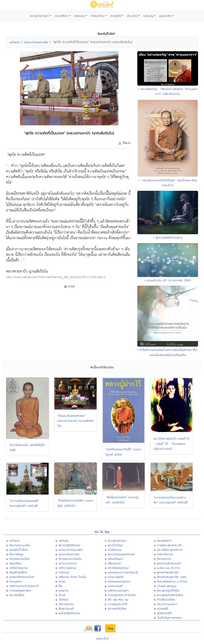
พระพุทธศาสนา (40, 16)
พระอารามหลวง (167, 604)
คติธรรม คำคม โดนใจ (72, 577)
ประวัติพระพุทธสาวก (170, 550)
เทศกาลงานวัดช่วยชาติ (24, 586)
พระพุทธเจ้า (164, 541)
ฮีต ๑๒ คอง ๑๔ (118, 599)
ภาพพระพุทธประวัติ (169, 545)
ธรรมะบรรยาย (68, 563)
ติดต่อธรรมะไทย (19, 559)
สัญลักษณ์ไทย (18, 572)
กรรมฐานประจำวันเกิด (122, 595)
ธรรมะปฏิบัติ (116, 577)
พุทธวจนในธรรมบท (169, 563)
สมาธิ (62, 595)
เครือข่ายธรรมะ (19, 568)
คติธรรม (79, 16)
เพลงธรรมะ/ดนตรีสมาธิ (123, 572)
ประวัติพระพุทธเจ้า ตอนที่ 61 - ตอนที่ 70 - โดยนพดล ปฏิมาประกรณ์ (171, 444)
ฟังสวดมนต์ (66, 608)
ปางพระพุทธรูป (167, 586)
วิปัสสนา (64, 599)
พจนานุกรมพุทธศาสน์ (121, 554)
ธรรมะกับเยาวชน (69, 554)
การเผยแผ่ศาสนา (20, 590)
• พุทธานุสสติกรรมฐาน (168, 237)
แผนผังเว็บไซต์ (18, 550)
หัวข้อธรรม (115, 550)
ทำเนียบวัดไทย (166, 599)
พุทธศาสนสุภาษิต (168, 572)
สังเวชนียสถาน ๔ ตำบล (172, 581)
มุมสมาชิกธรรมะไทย (22, 577)
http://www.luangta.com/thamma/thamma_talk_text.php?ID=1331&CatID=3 (56, 277)
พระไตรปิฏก (115, 545)
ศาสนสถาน (97, 16)
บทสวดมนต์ (115, 586)
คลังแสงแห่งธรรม (119, 581)
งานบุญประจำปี (117, 604)
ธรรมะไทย (102, 638)
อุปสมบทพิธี (164, 613)
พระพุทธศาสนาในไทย (170, 595)
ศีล (60, 586)
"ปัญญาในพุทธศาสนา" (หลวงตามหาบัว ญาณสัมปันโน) (76, 421)
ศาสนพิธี (116, 16)
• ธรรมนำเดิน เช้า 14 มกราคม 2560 (168, 280)
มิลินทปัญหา (116, 559)
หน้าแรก (15, 42)
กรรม (62, 581)
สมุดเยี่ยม (15, 563)
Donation (16, 581)
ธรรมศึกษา (62, 16)
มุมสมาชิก (165, 16)
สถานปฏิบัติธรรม (69, 545)
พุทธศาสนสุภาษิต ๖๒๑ (172, 577)
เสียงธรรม (114, 563)
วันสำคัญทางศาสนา (170, 618)
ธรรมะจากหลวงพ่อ (36, 42)
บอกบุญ (148, 16)
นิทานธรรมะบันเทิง (70, 559)
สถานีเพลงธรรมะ (119, 568)
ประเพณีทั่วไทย (117, 608)
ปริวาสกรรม (66, 604)
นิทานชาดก (164, 559)
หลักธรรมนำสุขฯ (118, 590)
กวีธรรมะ (64, 572)
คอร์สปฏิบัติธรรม (69, 613)
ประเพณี (132, 16)
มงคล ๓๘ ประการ (168, 568)
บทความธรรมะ (68, 568)
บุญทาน (64, 590)
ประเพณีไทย (17, 595)
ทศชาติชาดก (165, 554)
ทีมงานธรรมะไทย (20, 545)
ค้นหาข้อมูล (16, 554)
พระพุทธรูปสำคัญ (168, 590)
